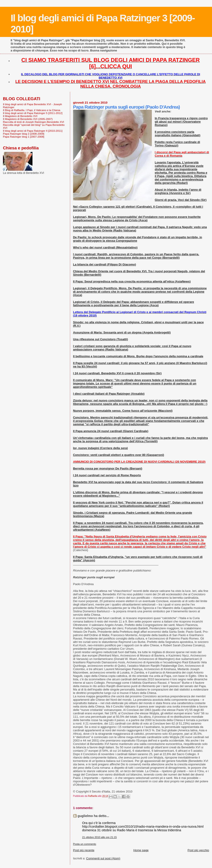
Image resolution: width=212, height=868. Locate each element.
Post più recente (84, 850)
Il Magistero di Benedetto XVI (20, 116)
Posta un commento (85, 844)
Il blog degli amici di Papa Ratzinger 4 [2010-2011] (33, 131)
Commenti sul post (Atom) (103, 858)
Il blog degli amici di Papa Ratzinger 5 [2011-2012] (33, 113)
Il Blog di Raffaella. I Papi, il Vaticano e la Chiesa (32, 110)
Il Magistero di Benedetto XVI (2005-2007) (28, 119)
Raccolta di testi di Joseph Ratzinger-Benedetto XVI (33, 122)
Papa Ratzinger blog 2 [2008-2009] (24, 134)
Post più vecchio (198, 850)
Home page (141, 850)
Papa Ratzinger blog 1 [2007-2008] (24, 137)
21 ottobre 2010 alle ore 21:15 (100, 837)
